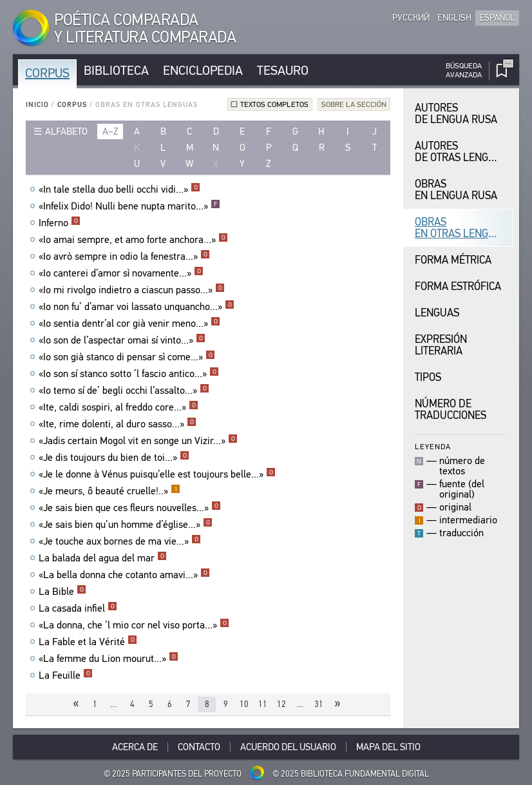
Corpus (47, 73)
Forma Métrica (453, 260)
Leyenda (433, 446)
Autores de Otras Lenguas (461, 152)
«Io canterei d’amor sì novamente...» (121, 273)
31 (319, 704)
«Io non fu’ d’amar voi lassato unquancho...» (137, 307)
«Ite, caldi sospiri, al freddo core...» (119, 407)
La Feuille (66, 675)
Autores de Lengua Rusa (456, 114)
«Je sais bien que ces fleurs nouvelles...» (130, 508)
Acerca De (135, 747)
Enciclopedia (203, 71)
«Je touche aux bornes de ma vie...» (120, 541)
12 (281, 704)
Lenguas (437, 313)
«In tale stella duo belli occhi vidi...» (119, 189)
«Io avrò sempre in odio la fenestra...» (124, 257)
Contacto (199, 747)
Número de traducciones (451, 410)
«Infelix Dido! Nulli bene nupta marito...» (129, 206)
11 (263, 704)
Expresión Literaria (441, 345)
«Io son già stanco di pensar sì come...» (127, 357)
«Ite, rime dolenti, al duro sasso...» (118, 424)
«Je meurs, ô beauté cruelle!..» (109, 491)
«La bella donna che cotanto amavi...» (124, 575)
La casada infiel (78, 608)
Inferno (60, 223)
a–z (110, 131)
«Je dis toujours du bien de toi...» (114, 458)
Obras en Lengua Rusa (456, 190)
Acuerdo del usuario (288, 747)
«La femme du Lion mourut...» (109, 659)
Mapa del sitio (388, 747)
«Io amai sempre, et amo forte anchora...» (133, 240)
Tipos (428, 377)
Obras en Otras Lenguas (461, 228)
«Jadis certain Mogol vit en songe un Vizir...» (138, 441)
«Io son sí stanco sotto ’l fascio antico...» (129, 374)
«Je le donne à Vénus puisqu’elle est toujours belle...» (157, 474)
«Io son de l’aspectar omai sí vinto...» (122, 340)
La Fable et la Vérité (88, 642)
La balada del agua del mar (103, 558)
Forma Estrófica (458, 286)
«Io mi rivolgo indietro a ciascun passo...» (132, 290)
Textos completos (274, 104)
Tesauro (283, 71)
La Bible (62, 592)
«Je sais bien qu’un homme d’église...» (126, 525)
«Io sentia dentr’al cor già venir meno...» (129, 324)
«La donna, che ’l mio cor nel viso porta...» (134, 625)
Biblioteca (116, 71)
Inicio (37, 105)
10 (244, 704)
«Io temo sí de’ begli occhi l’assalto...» (124, 391)
